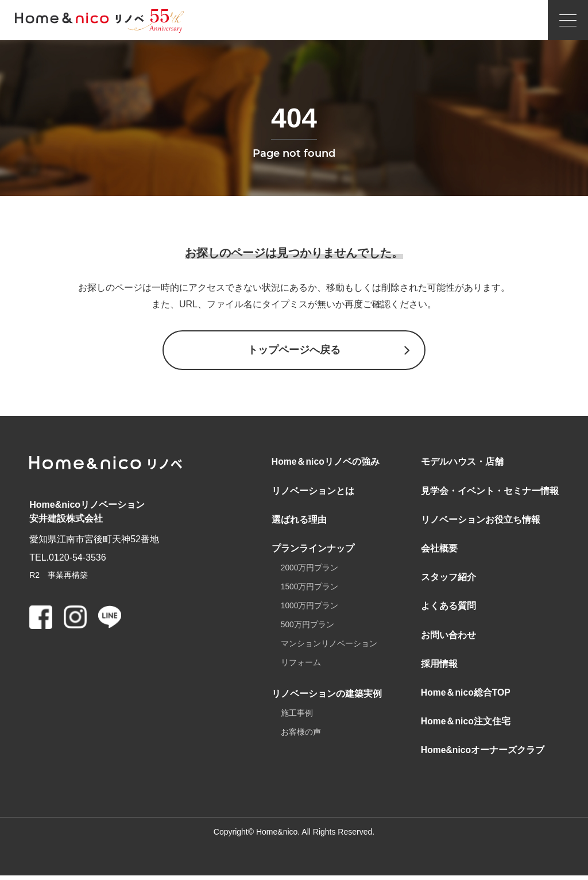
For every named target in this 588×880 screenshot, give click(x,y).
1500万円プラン (310, 589)
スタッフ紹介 (448, 579)
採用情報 (439, 667)
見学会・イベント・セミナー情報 (490, 491)
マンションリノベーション (329, 647)
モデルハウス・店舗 (462, 463)
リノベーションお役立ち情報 (481, 521)
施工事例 (297, 717)
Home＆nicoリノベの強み (326, 463)
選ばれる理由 (299, 521)
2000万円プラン (310, 570)
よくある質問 (448, 609)
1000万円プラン (310, 608)
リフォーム (301, 666)
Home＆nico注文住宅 (466, 725)
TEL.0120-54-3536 (67, 558)
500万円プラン (307, 627)
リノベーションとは (313, 491)
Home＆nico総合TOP (466, 696)
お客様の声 (301, 736)
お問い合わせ (448, 637)
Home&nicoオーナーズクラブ (483, 754)
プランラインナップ (313, 550)
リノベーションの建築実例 (327, 696)
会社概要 (439, 550)
